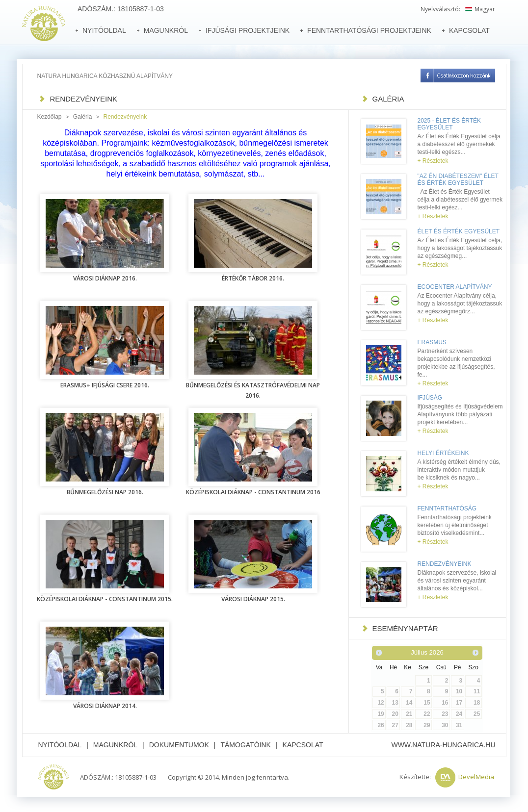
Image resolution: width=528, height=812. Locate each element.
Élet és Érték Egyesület (459, 231)
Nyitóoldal (60, 745)
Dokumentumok (179, 745)
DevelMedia (476, 777)
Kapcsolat (303, 745)
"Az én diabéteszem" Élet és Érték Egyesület (458, 179)
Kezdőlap (50, 117)
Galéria (83, 117)
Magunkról (115, 745)
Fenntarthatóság (447, 508)
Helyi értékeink (443, 453)
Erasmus (432, 342)
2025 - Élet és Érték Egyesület (449, 124)
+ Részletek (433, 161)
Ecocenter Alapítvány (455, 287)
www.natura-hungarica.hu (443, 745)
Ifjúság (430, 398)
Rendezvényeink (445, 564)
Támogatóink (245, 745)
